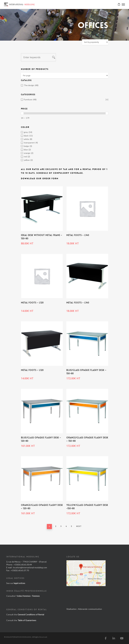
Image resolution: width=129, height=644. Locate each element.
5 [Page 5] (72, 526)
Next (79, 526)
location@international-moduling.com (30, 567)
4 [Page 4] (66, 526)
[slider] (22, 113)
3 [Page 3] (61, 526)
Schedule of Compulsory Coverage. (60, 173)
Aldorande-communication (90, 609)
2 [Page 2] (56, 526)
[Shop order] (95, 42)
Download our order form (40, 178)
